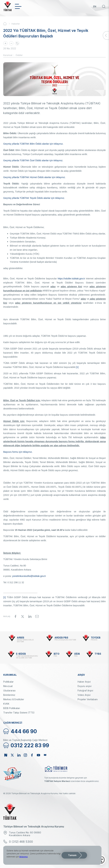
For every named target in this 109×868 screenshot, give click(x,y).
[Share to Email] (37, 616)
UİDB (77, 654)
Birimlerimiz (9, 695)
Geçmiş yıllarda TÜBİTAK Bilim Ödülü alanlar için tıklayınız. (33, 144)
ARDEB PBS (61, 638)
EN (95, 6)
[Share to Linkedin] (30, 616)
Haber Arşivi (84, 682)
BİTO (57, 654)
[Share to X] (23, 616)
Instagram (25, 755)
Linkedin (19, 755)
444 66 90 (24, 731)
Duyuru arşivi (85, 686)
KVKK (6, 704)
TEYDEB (96, 638)
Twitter (12, 755)
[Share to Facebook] (15, 616)
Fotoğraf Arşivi (85, 690)
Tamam (72, 855)
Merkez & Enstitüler (14, 699)
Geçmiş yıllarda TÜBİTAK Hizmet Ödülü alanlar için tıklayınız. (34, 177)
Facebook (32, 755)
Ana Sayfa (7, 24)
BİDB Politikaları (12, 708)
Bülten (45, 755)
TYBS (98, 654)
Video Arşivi (84, 695)
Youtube (38, 755)
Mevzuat (8, 686)
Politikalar (8, 682)
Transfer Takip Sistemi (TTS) (19, 713)
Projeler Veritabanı (88, 699)
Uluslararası (9, 690)
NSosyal (6, 755)
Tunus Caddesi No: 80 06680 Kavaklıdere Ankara (25, 834)
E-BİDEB (21, 654)
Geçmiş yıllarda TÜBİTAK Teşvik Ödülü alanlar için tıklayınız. (34, 198)
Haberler (16, 24)
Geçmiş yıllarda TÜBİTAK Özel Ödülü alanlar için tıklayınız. (33, 160)
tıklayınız (23, 857)
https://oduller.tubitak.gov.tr (71, 279)
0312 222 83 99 (30, 745)
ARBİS (21, 638)
